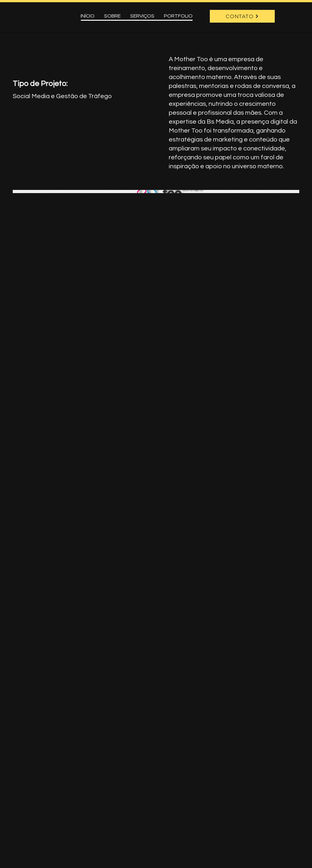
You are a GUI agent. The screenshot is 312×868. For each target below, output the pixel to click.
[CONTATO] (242, 16)
